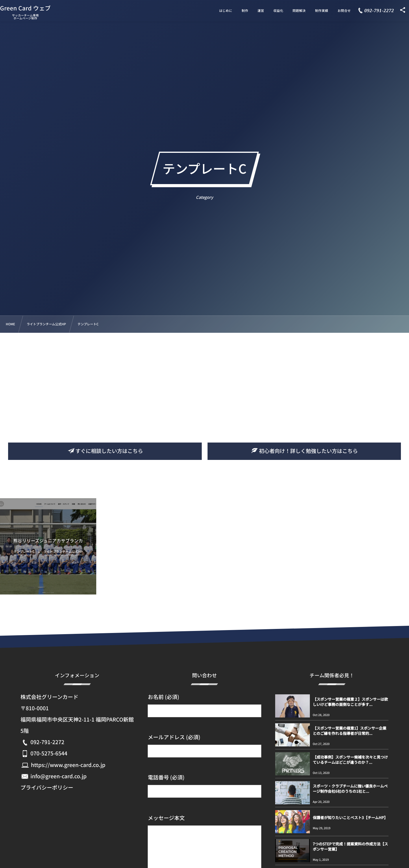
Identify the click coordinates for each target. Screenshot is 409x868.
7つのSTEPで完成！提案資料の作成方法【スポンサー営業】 (350, 846)
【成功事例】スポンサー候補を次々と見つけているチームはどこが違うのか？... (350, 760)
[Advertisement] (205, 376)
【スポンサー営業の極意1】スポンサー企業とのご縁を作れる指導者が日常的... (349, 731)
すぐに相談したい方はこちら (105, 451)
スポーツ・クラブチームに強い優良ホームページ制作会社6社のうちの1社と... (350, 789)
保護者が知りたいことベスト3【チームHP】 (350, 817)
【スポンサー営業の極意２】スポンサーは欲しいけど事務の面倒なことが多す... (350, 702)
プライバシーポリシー (47, 788)
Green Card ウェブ (34, 6)
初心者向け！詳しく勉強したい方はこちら (304, 451)
